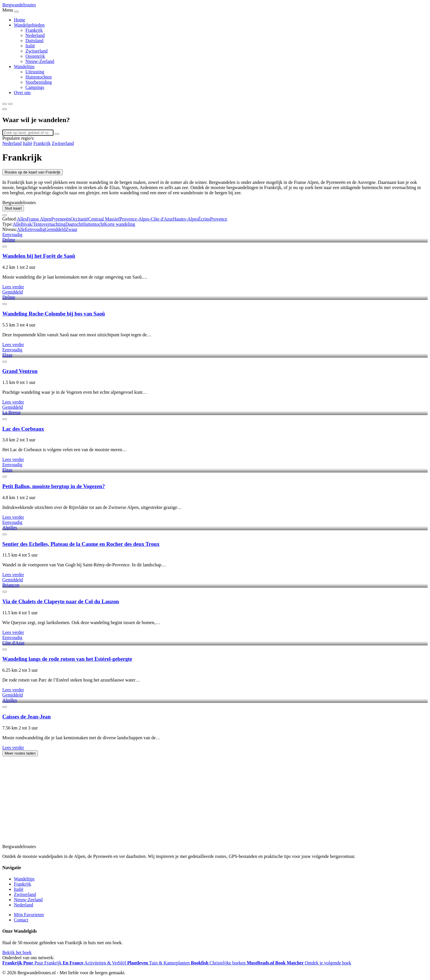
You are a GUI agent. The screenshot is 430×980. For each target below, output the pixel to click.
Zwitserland (36, 51)
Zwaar (72, 229)
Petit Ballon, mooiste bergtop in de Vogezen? (54, 486)
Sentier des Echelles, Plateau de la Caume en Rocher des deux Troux (81, 544)
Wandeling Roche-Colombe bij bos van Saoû (54, 314)
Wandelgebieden (29, 25)
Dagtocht (74, 224)
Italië (30, 46)
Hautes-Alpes (186, 219)
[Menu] (10, 104)
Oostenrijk (35, 56)
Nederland (35, 35)
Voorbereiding (39, 82)
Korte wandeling (119, 224)
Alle (17, 224)
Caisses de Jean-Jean (26, 717)
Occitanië (79, 219)
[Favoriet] (5, 247)
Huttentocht (93, 224)
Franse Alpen (39, 219)
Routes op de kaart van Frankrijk (33, 172)
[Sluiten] (5, 109)
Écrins (204, 219)
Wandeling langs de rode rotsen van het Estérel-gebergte (67, 659)
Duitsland (34, 41)
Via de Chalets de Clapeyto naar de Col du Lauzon (61, 601)
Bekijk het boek (17, 952)
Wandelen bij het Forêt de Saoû (39, 256)
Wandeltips (24, 67)
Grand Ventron (20, 371)
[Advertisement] (176, 803)
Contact (21, 920)
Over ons (22, 93)
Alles (22, 219)
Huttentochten (39, 77)
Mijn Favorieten (29, 915)
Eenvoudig (35, 229)
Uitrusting (35, 72)
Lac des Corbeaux (23, 429)
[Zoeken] (5, 104)
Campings (35, 87)
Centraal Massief (104, 219)
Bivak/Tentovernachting (43, 224)
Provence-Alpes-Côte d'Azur (146, 219)
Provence (219, 219)
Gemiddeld (55, 229)
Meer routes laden (20, 753)
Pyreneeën (61, 219)
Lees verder (13, 287)
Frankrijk (34, 30)
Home (20, 20)
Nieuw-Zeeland (40, 61)
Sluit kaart (13, 208)
